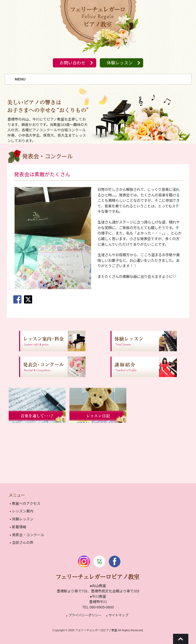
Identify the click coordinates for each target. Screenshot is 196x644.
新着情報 (19, 526)
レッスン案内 (23, 511)
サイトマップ (118, 613)
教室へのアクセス (26, 504)
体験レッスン (120, 63)
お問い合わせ (72, 63)
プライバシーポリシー (85, 613)
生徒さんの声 (23, 541)
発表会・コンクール (28, 533)
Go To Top (181, 639)
